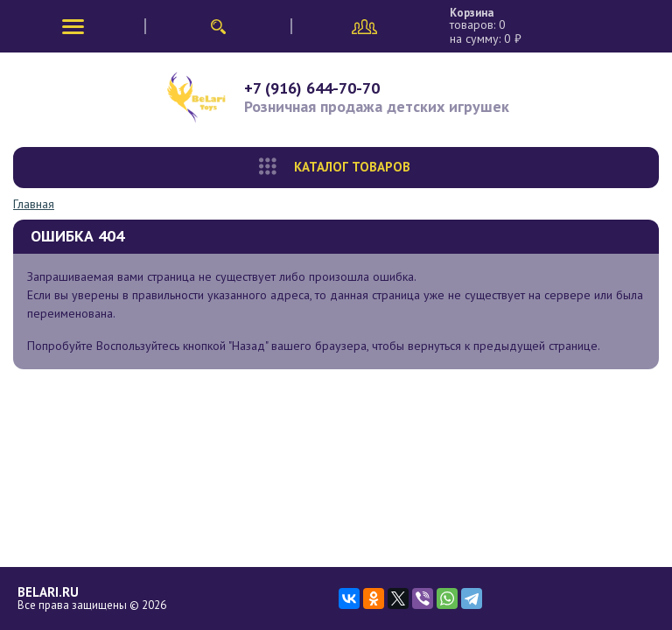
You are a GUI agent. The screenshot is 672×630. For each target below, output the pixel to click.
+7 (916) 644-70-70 (312, 88)
